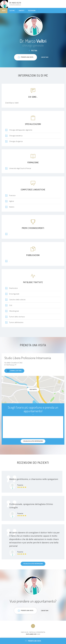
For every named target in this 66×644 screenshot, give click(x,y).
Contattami (45, 57)
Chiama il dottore (14, 371)
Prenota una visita (33, 641)
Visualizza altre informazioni (33, 564)
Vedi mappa (33, 389)
